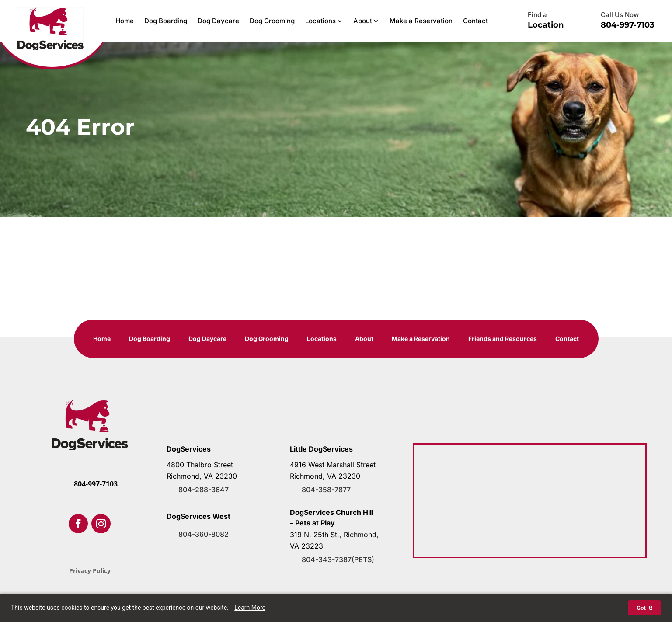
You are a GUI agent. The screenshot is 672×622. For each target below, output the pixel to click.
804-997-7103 (628, 25)
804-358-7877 (326, 490)
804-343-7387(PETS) (338, 559)
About (363, 21)
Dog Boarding (166, 21)
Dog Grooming (272, 21)
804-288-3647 (204, 490)
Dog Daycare (218, 21)
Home (125, 21)
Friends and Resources (503, 339)
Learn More (250, 608)
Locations (320, 21)
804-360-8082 (204, 534)
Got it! (644, 608)
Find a (537, 15)
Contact (475, 21)
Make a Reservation (421, 21)
